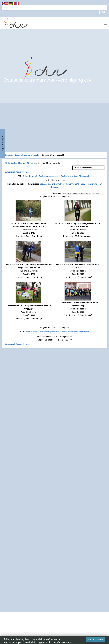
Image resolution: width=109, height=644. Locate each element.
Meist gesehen (85, 176)
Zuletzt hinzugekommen (49, 176)
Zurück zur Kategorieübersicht (18, 172)
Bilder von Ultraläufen (27, 163)
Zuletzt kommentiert (69, 176)
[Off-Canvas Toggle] (105, 23)
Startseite (12, 163)
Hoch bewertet (31, 176)
